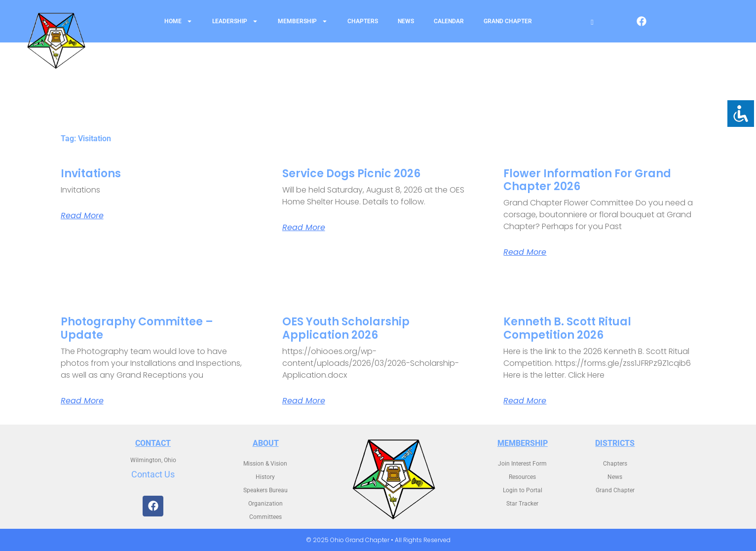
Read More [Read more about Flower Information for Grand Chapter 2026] (525, 252)
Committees (265, 517)
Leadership (235, 21)
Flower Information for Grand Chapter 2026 (587, 180)
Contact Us (153, 474)
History (265, 477)
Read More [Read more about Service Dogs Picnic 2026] (304, 228)
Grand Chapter (508, 21)
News (406, 21)
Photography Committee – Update (137, 328)
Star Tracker (522, 504)
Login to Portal (523, 490)
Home (178, 21)
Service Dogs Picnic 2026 (351, 174)
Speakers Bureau (265, 490)
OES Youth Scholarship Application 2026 (346, 328)
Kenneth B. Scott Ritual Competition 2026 (567, 328)
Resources (522, 477)
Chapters (363, 21)
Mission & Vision (265, 464)
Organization (265, 504)
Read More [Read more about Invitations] (82, 216)
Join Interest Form (522, 464)
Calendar (449, 21)
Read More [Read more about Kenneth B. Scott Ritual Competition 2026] (525, 401)
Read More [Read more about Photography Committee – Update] (82, 401)
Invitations (91, 174)
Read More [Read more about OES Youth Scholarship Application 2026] (304, 401)
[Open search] (592, 22)
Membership (303, 21)
